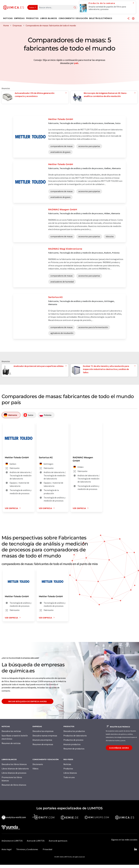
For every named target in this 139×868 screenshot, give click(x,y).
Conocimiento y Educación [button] (73, 18)
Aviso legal (7, 849)
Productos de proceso (73, 740)
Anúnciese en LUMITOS (12, 841)
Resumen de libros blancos (14, 785)
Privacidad (47, 849)
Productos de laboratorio (75, 736)
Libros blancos (70, 773)
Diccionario (38, 764)
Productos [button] (32, 18)
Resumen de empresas (43, 744)
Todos (32, 7)
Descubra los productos (74, 731)
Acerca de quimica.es (58, 841)
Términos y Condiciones (27, 849)
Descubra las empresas (43, 731)
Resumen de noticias (11, 743)
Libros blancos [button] (49, 18)
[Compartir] (128, 19)
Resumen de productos (74, 749)
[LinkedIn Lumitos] (136, 849)
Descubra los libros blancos (14, 764)
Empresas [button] (19, 18)
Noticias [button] (8, 18)
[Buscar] (75, 8)
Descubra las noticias (11, 731)
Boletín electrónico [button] (101, 18)
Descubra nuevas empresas (45, 736)
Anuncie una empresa (42, 740)
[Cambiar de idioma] (133, 19)
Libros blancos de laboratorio (15, 769)
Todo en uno (69, 777)
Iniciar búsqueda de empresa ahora (27, 701)
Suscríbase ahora (119, 748)
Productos (68, 769)
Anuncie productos (72, 744)
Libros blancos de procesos (14, 773)
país (76, 63)
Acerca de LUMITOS (36, 841)
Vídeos (35, 769)
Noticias (67, 764)
